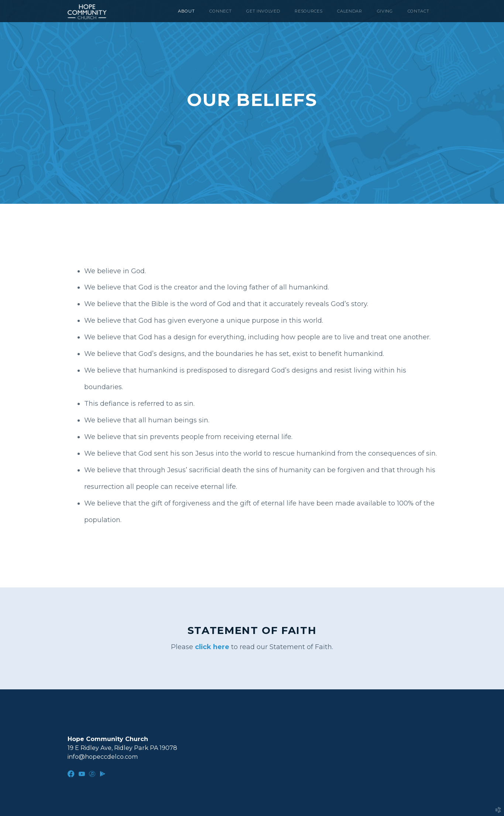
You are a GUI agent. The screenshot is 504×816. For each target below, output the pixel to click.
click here (213, 647)
